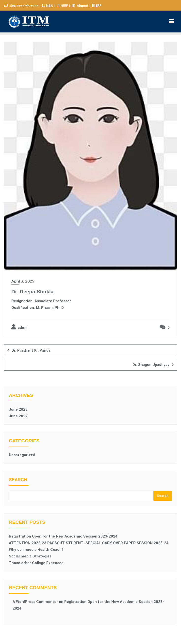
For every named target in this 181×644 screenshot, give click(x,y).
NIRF (63, 6)
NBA (48, 6)
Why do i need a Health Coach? (36, 550)
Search (18, 480)
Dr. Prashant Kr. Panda (31, 350)
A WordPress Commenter (35, 602)
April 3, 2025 (23, 281)
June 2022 (18, 416)
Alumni (80, 6)
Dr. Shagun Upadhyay (151, 365)
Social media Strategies (30, 556)
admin (20, 327)
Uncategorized (22, 455)
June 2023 (18, 409)
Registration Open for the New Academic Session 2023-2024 (63, 536)
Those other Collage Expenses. (37, 563)
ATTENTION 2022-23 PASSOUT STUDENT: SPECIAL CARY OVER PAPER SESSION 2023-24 (89, 543)
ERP (97, 6)
